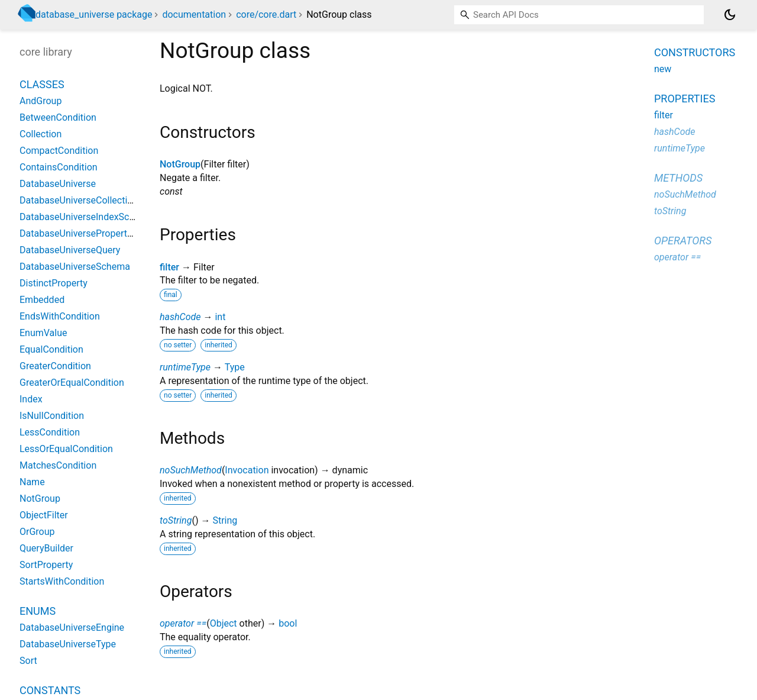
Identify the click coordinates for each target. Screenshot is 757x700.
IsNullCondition (52, 416)
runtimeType (185, 367)
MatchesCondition (58, 465)
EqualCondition (51, 349)
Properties (685, 99)
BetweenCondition (58, 117)
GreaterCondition (55, 366)
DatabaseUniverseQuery (70, 250)
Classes (42, 84)
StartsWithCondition (62, 581)
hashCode (180, 317)
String (225, 520)
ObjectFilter (44, 515)
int (220, 317)
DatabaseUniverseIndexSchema (86, 217)
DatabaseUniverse (58, 184)
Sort (28, 661)
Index (31, 399)
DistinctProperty (54, 283)
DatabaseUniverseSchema (75, 267)
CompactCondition (59, 151)
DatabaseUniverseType (68, 644)
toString (176, 520)
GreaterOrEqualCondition (72, 383)
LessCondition (50, 432)
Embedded (42, 300)
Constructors (695, 52)
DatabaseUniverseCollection (79, 200)
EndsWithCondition (60, 316)
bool (288, 623)
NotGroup (180, 164)
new (663, 69)
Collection (41, 134)
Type (235, 367)
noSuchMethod (191, 470)
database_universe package (94, 14)
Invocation (247, 470)
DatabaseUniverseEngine (72, 628)
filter (169, 267)
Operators (683, 241)
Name (32, 482)
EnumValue (43, 333)
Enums (38, 611)
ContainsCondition (59, 167)
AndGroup (41, 101)
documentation (194, 14)
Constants (50, 690)
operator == (183, 623)
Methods (678, 178)
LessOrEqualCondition (66, 449)
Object (224, 623)
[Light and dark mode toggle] (730, 15)
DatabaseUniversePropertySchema (93, 233)
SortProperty (46, 565)
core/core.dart (266, 14)
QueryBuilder (46, 548)
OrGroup (37, 532)
